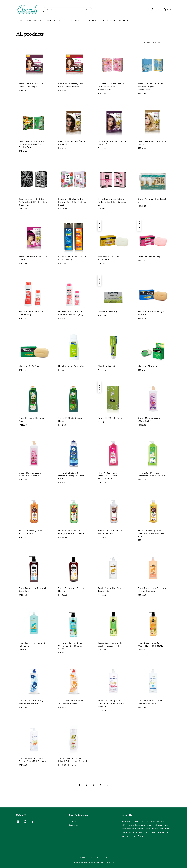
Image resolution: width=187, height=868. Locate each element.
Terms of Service (80, 863)
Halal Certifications (108, 21)
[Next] (108, 785)
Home (20, 21)
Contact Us (124, 21)
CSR (70, 21)
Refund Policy (108, 863)
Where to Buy (91, 21)
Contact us (74, 825)
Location (73, 822)
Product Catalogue (34, 21)
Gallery (78, 21)
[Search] (88, 10)
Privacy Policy (95, 863)
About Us (51, 21)
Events (61, 21)
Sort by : (146, 43)
